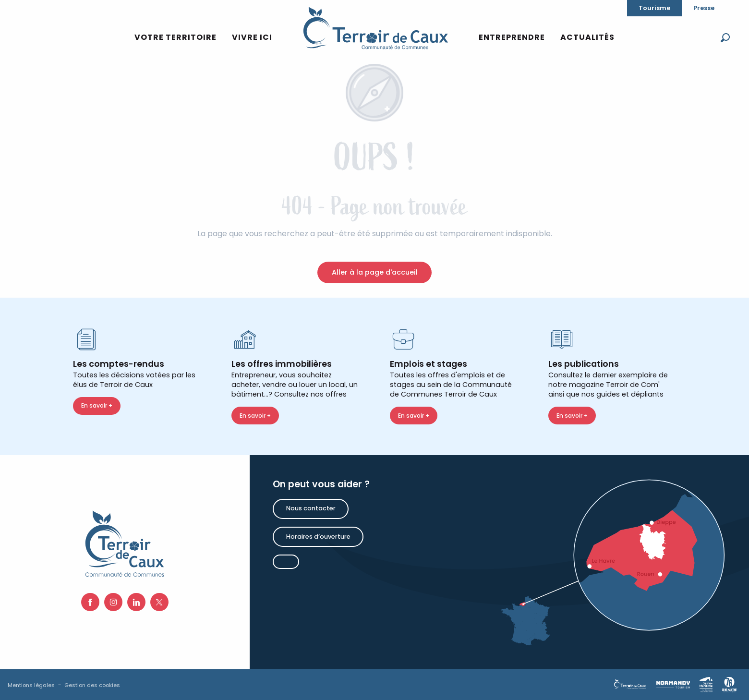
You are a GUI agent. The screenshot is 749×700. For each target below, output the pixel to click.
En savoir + (97, 405)
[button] (725, 38)
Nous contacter (311, 508)
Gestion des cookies (92, 685)
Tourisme (654, 8)
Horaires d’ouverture (318, 537)
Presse (704, 8)
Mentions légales (31, 685)
